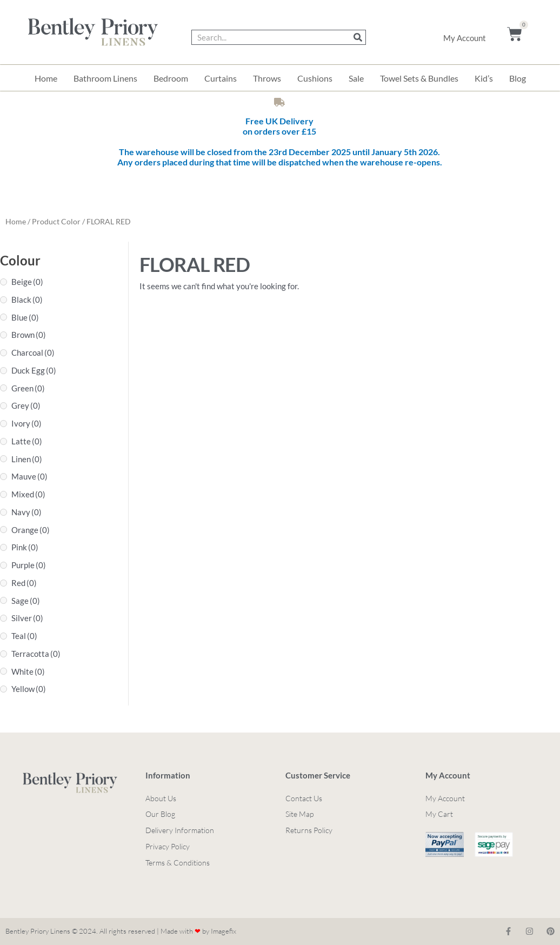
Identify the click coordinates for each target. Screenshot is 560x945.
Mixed (28, 494)
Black (27, 300)
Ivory (26, 423)
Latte (27, 441)
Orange (31, 530)
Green (28, 388)
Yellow (29, 689)
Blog (518, 78)
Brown (29, 335)
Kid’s (484, 78)
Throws (267, 78)
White (28, 671)
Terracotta (36, 654)
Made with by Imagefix (198, 931)
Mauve (29, 476)
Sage (26, 601)
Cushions (315, 78)
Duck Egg (34, 370)
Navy (26, 512)
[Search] (358, 37)
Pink (25, 547)
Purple (29, 565)
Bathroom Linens (105, 78)
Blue (25, 317)
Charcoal (33, 352)
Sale (356, 78)
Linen (27, 459)
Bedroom (171, 78)
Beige (27, 282)
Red (24, 583)
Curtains (221, 78)
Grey (26, 405)
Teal (24, 636)
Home (46, 78)
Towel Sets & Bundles (419, 78)
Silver (27, 618)
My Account (465, 38)
